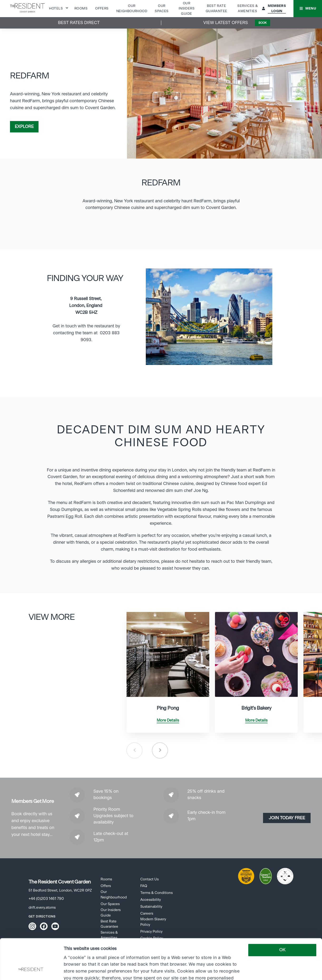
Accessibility (151, 900)
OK (282, 912)
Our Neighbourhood (114, 895)
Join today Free (287, 818)
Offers (102, 9)
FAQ (144, 886)
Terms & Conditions (156, 893)
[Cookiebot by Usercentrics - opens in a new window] (31, 970)
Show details (76, 970)
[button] (308, 9)
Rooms (81, 9)
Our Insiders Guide (187, 9)
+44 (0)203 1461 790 (46, 899)
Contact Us (149, 879)
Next (160, 750)
